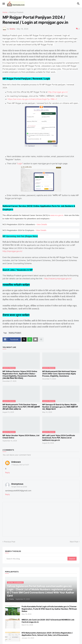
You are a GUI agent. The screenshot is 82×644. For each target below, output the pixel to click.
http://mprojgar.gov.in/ (58, 92)
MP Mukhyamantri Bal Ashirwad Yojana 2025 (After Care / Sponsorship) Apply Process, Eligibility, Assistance (59, 374)
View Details (42, 224)
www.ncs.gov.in (57, 215)
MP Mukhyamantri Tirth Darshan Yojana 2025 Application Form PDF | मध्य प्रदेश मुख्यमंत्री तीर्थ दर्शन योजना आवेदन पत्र (21, 407)
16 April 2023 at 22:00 (19, 487)
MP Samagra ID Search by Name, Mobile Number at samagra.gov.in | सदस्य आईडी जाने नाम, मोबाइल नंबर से (60, 407)
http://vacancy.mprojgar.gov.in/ (58, 279)
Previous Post (10, 542)
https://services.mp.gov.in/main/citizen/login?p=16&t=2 (32, 99)
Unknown (16, 462)
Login (20, 164)
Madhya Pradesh (16, 12)
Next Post (74, 542)
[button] (3, 4)
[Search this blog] (36, 559)
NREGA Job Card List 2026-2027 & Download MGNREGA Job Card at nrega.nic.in (48, 621)
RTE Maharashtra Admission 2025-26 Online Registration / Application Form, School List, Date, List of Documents (47, 634)
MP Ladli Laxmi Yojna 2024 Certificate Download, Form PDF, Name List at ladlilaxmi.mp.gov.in (59, 438)
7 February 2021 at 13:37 (20, 465)
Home (5, 12)
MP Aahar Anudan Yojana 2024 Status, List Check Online (21, 437)
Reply (8, 472)
